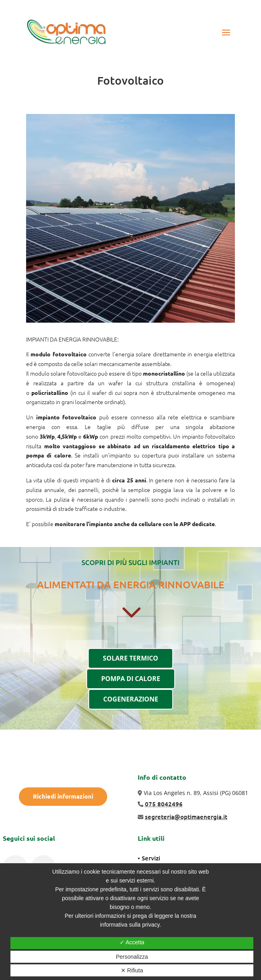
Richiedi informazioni (63, 796)
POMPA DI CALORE (131, 679)
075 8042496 (164, 804)
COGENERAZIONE (131, 699)
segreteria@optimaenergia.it (186, 817)
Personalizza (132, 957)
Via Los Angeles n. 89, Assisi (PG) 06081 (196, 793)
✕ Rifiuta (132, 970)
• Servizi (149, 858)
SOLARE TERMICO (130, 658)
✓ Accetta (132, 942)
